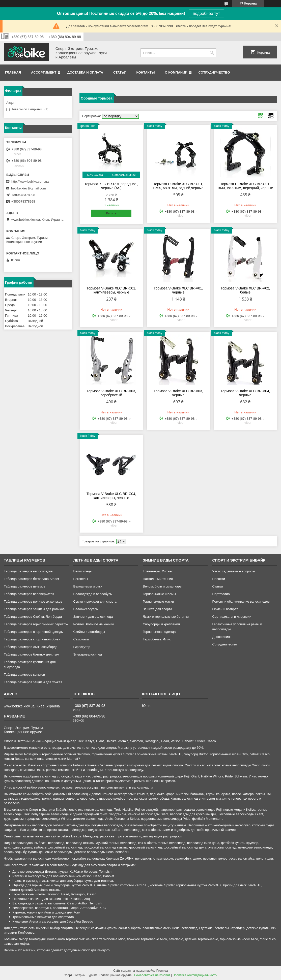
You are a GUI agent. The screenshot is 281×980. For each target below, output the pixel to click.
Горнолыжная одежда (159, 632)
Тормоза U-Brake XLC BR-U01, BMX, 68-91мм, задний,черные (178, 186)
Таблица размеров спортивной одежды (34, 632)
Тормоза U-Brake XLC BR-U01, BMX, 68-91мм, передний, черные (245, 186)
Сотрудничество (214, 72)
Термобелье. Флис (157, 639)
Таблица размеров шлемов (24, 586)
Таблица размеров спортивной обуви (32, 639)
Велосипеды (83, 571)
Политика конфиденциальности (195, 975)
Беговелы (81, 579)
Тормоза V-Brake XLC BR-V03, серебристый (111, 393)
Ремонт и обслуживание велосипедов (241, 601)
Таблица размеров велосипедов (28, 571)
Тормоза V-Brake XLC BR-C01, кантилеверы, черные (111, 290)
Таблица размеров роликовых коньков (33, 601)
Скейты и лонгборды (89, 632)
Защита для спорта (157, 609)
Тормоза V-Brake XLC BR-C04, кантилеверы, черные (111, 496)
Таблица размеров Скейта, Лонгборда (33, 617)
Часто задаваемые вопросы (233, 571)
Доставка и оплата (85, 72)
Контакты (146, 72)
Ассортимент (44, 72)
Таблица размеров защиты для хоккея (33, 682)
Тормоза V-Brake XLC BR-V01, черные (178, 290)
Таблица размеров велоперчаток (29, 594)
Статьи (120, 72)
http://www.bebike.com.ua (30, 182)
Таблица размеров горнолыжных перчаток (36, 624)
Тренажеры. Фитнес (158, 571)
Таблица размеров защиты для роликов (34, 609)
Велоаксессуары (86, 609)
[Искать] (212, 53)
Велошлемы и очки (88, 586)
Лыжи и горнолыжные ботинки (166, 617)
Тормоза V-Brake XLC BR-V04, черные (245, 393)
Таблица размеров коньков (24, 675)
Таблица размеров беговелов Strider (32, 579)
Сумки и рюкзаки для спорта (95, 601)
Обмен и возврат (225, 609)
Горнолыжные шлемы (159, 594)
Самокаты (81, 639)
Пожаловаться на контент (152, 975)
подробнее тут (206, 13)
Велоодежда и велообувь (93, 594)
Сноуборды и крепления (161, 624)
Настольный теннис (158, 579)
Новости (218, 579)
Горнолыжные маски (158, 601)
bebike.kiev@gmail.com (28, 188)
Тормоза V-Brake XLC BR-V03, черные (178, 393)
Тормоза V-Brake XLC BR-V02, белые (245, 290)
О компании (176, 72)
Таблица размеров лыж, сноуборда (31, 647)
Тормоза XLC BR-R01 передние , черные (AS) (111, 186)
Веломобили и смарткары (162, 586)
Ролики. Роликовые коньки (94, 624)
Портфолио (221, 594)
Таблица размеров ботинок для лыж (31, 654)
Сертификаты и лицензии (232, 617)
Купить (111, 213)
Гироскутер (82, 647)
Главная (13, 72)
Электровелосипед (88, 654)
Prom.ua (162, 971)
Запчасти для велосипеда (93, 617)
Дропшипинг (221, 637)
